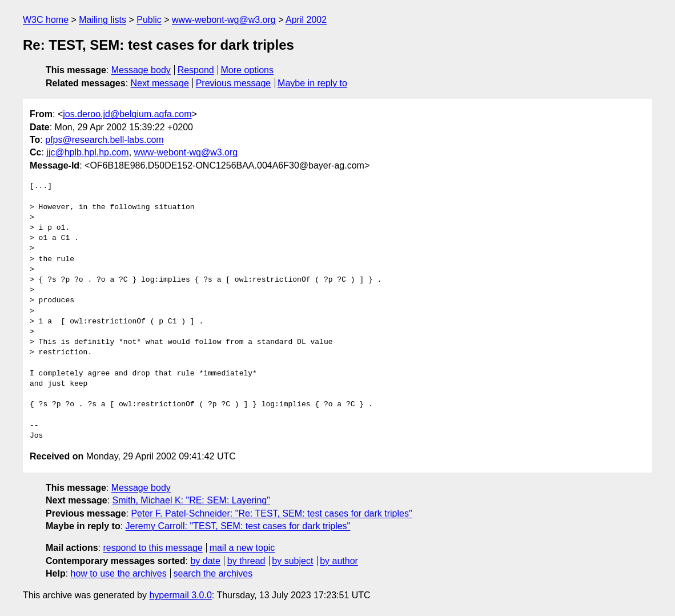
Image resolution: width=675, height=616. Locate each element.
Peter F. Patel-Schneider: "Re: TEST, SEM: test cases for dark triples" (271, 513)
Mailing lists (103, 20)
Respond (196, 70)
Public (149, 20)
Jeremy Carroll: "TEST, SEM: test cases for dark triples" (238, 526)
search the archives (213, 573)
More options (248, 70)
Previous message (234, 83)
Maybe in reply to (312, 83)
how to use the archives (119, 573)
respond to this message (152, 548)
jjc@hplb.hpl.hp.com (87, 152)
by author (339, 561)
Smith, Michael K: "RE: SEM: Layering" (191, 500)
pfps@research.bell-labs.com (104, 140)
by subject (292, 561)
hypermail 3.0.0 (180, 595)
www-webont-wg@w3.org (224, 20)
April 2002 (306, 20)
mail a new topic (242, 548)
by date (205, 561)
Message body (141, 70)
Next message (160, 83)
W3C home (46, 20)
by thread (246, 561)
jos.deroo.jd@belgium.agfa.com (127, 114)
